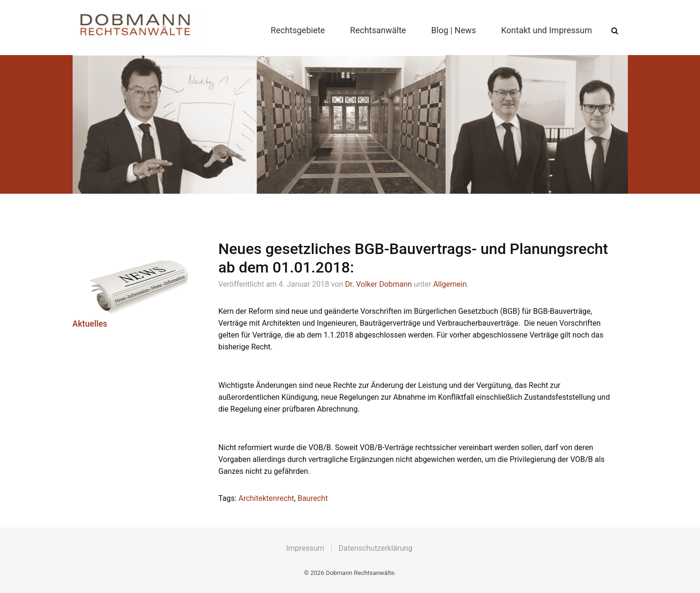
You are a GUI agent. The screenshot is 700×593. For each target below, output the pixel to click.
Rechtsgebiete (298, 30)
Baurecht (313, 498)
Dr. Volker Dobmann (378, 284)
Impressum (305, 548)
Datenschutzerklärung (375, 548)
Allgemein (450, 284)
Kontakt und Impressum (546, 30)
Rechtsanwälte (378, 30)
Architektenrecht (266, 498)
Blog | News (454, 30)
